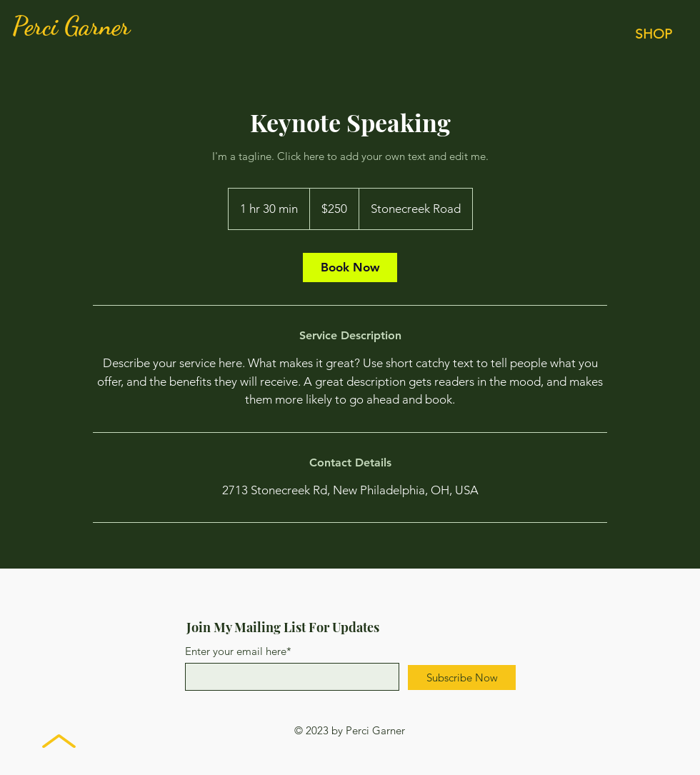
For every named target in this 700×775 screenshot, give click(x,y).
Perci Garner (71, 26)
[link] (350, 267)
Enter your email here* (238, 651)
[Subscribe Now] (462, 677)
